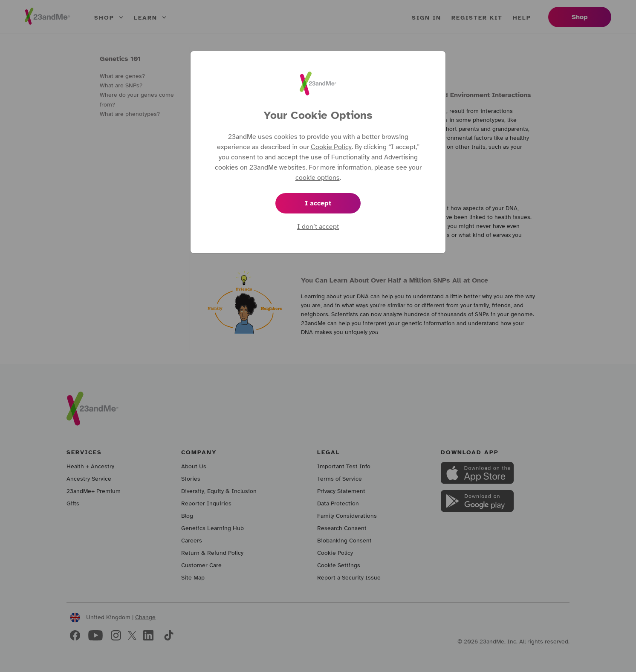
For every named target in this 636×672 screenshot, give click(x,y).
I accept (318, 203)
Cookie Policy (331, 147)
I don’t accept (318, 227)
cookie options (318, 178)
